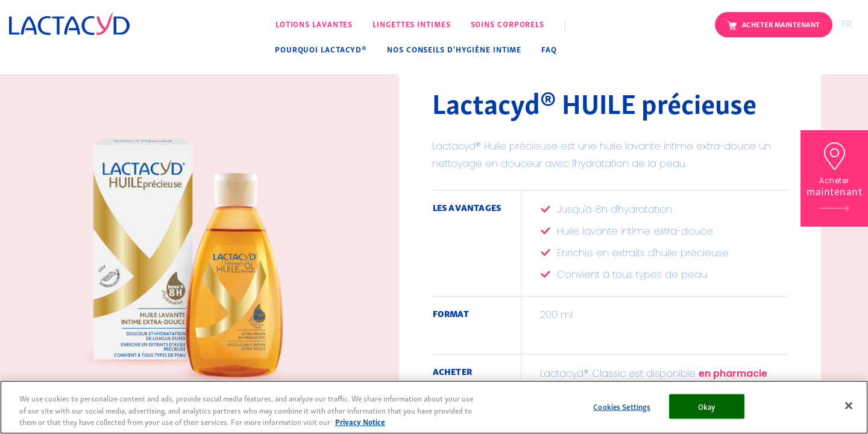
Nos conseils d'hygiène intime (454, 49)
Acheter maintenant (781, 24)
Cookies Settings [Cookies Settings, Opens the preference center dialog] (622, 406)
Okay (707, 406)
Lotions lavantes (314, 24)
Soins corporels (508, 24)
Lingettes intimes (411, 24)
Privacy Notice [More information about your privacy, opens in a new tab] (360, 422)
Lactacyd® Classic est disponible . (654, 375)
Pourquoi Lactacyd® (321, 49)
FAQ (549, 49)
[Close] (849, 406)
